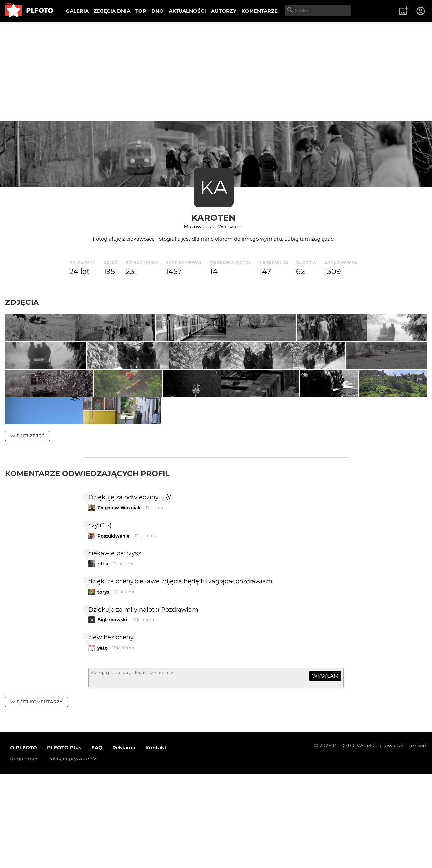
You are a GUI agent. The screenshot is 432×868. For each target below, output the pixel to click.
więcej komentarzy (36, 795)
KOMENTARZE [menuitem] (259, 11)
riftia (103, 655)
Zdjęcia (22, 302)
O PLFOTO (24, 841)
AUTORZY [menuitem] (224, 11)
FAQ (97, 841)
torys (103, 683)
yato (102, 739)
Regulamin (24, 853)
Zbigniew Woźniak (119, 599)
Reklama (124, 841)
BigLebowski (112, 711)
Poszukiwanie (113, 626)
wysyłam (325, 767)
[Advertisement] (216, 71)
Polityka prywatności (73, 853)
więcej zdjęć (28, 526)
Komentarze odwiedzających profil (87, 564)
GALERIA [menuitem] (77, 11)
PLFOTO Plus (64, 841)
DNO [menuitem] (157, 11)
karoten (214, 217)
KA (214, 187)
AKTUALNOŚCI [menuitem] (187, 11)
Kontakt (156, 841)
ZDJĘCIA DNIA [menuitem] (112, 11)
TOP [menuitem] (141, 11)
